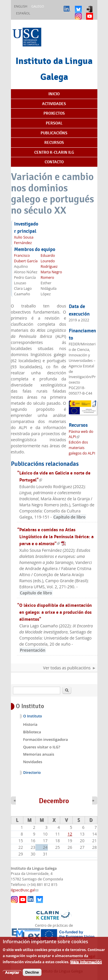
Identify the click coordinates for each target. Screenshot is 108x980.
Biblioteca (32, 732)
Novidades (33, 762)
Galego (38, 6)
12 (70, 834)
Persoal (54, 123)
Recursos (54, 142)
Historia (30, 724)
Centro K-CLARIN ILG (54, 152)
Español (23, 13)
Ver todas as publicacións (67, 668)
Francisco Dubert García (26, 258)
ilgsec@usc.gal (25, 890)
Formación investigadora (45, 739)
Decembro (54, 801)
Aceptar (12, 976)
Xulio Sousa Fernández (24, 240)
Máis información (86, 966)
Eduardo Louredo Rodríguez (49, 261)
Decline (32, 976)
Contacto (54, 162)
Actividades (54, 104)
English (21, 6)
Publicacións (54, 133)
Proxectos (54, 113)
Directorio (32, 773)
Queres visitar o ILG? (42, 747)
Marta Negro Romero (51, 275)
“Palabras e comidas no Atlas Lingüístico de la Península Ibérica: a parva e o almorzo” (55, 537)
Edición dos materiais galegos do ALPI (82, 448)
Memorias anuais (39, 754)
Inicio (54, 94)
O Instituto (33, 716)
